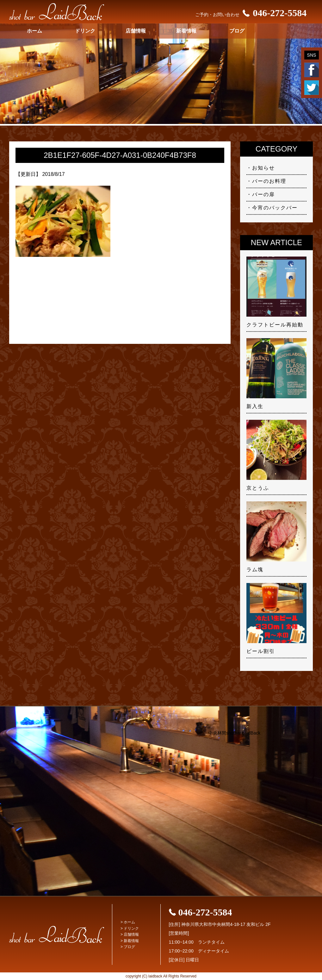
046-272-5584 (273, 13)
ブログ (237, 31)
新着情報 (186, 31)
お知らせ (263, 168)
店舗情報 (136, 31)
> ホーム (128, 922)
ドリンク (85, 31)
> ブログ (128, 947)
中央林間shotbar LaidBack (234, 733)
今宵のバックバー (275, 208)
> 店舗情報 (130, 934)
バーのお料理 (269, 181)
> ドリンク (130, 928)
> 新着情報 (130, 941)
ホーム (34, 31)
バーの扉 (263, 194)
